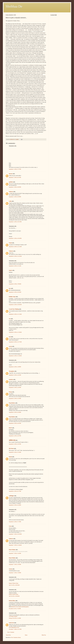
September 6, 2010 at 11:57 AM (15, 342)
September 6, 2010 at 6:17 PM (15, 491)
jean (10, 337)
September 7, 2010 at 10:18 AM (15, 534)
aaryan (10, 346)
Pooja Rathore (12, 403)
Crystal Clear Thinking (14, 309)
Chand (10, 243)
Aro (10, 319)
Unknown (11, 192)
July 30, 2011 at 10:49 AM (14, 596)
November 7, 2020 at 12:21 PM (15, 629)
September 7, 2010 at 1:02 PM (15, 553)
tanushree (11, 379)
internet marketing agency (24, 607)
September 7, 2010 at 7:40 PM (15, 573)
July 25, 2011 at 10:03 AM (14, 585)
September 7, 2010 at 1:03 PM (15, 564)
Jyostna (11, 569)
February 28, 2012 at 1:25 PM (15, 618)
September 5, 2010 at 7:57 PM (15, 169)
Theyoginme (12, 371)
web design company (13, 616)
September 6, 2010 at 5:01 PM (15, 444)
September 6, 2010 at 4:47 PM (15, 436)
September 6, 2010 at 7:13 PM (15, 522)
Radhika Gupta (12, 297)
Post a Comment (11, 632)
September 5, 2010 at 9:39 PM (15, 197)
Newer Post (8, 635)
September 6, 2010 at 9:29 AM (15, 292)
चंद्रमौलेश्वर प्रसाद (12, 440)
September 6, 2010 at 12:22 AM (15, 256)
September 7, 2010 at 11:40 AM (15, 545)
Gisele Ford (11, 623)
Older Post (44, 635)
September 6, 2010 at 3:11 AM (15, 266)
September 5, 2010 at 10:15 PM (15, 222)
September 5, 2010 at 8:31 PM (15, 177)
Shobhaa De (14, 6)
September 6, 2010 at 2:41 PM (15, 375)
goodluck (11, 182)
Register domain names (14, 594)
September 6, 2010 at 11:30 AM (15, 332)
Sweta (10, 526)
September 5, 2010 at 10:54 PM (15, 238)
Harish (10, 457)
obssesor (11, 174)
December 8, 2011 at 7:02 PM (15, 609)
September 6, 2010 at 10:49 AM (15, 305)
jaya (10, 288)
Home (26, 635)
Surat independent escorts (14, 627)
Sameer (10, 270)
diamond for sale (14, 607)
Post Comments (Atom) (16, 637)
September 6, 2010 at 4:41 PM (15, 423)
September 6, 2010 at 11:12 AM (15, 314)
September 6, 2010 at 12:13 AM (15, 247)
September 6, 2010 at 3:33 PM (15, 399)
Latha (10, 201)
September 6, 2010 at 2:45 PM (15, 387)
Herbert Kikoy (12, 601)
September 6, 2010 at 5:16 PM (15, 452)
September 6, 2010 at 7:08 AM (15, 284)
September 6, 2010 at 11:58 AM (15, 356)
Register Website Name (14, 583)
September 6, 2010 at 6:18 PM (15, 505)
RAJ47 (10, 428)
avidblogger (11, 496)
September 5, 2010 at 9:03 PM (15, 187)
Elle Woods (11, 449)
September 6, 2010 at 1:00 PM (15, 367)
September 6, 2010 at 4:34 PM (15, 412)
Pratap (10, 392)
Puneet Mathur (12, 550)
